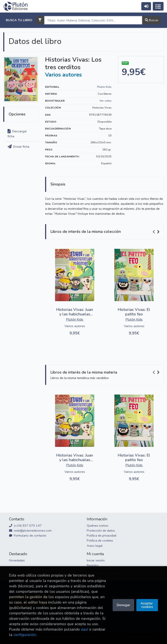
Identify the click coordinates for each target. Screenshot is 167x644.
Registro (93, 565)
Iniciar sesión (96, 560)
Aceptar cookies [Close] (147, 605)
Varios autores (63, 75)
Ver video (106, 101)
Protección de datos (101, 531)
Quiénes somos (98, 526)
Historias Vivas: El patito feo (134, 312)
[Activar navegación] (158, 6)
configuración (25, 635)
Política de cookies (100, 540)
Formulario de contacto (28, 535)
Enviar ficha (18, 147)
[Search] (93, 20)
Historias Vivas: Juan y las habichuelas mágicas (75, 314)
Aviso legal (95, 546)
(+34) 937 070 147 (25, 526)
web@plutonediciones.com (30, 531)
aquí (84, 629)
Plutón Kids (104, 87)
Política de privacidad (102, 535)
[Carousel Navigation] (157, 232)
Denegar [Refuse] (123, 605)
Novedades (17, 560)
